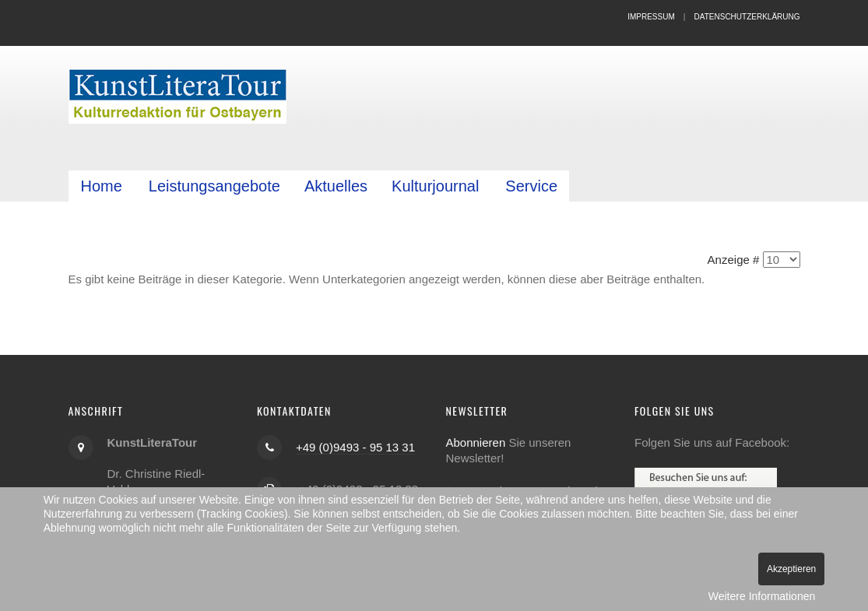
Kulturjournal (435, 186)
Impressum (651, 17)
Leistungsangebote (214, 186)
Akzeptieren (791, 569)
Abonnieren (476, 442)
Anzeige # (734, 260)
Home (102, 186)
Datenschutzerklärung (747, 17)
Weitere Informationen (762, 596)
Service (531, 186)
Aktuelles (336, 186)
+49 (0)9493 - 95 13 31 (355, 446)
